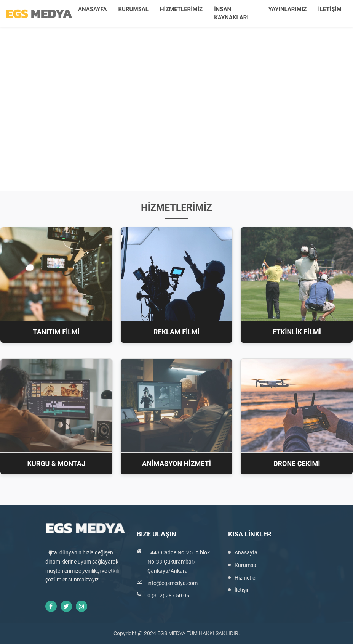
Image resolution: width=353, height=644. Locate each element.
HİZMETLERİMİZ (181, 9)
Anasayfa (246, 552)
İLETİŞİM (330, 9)
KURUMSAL (133, 9)
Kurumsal (246, 565)
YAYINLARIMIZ (288, 9)
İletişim (243, 590)
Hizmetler (246, 578)
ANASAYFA (92, 9)
